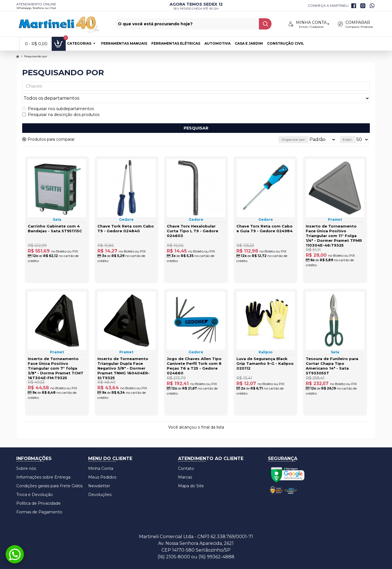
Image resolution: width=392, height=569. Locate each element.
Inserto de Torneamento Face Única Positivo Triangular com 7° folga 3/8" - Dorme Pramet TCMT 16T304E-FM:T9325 (56, 354)
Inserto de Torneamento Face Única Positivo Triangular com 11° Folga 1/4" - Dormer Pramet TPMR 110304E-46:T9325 (334, 225)
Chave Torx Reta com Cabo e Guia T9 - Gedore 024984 (265, 218)
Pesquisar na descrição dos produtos (61, 104)
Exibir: (349, 129)
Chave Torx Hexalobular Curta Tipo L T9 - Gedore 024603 (192, 220)
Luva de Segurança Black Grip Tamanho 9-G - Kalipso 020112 (265, 349)
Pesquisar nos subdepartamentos (58, 98)
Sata (57, 209)
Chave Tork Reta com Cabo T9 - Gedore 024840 (126, 218)
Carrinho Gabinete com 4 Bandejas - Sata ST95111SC (55, 218)
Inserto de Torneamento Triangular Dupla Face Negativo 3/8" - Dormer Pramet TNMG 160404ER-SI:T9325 (124, 354)
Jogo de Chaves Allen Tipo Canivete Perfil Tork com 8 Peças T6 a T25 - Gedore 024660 (194, 351)
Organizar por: (280, 129)
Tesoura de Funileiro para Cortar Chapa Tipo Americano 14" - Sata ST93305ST (332, 351)
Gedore (126, 209)
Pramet (335, 209)
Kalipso (266, 337)
